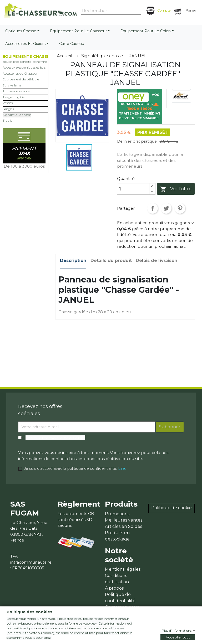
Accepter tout (178, 637)
